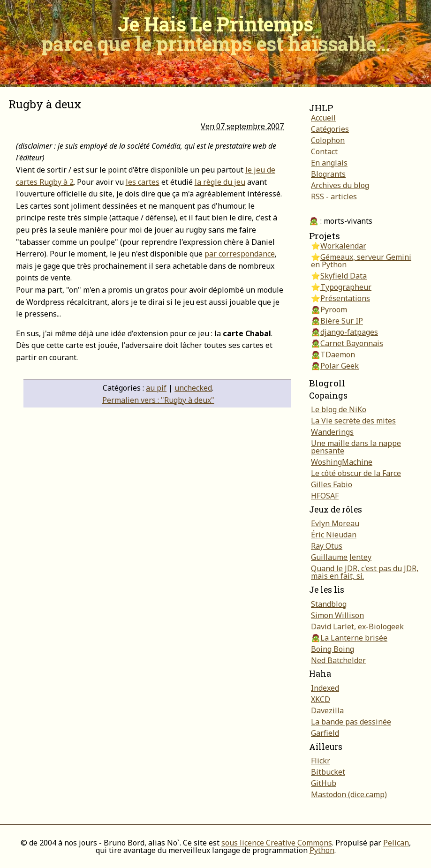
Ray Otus (327, 546)
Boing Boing (333, 649)
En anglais (329, 163)
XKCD (321, 699)
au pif (156, 388)
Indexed (325, 688)
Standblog (329, 604)
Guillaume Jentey (341, 557)
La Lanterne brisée (354, 638)
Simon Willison (337, 615)
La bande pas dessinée (351, 722)
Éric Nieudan (334, 535)
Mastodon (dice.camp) (349, 794)
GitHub (324, 783)
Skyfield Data (344, 276)
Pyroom (334, 309)
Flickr (321, 761)
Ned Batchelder (338, 660)
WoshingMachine (342, 462)
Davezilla (327, 710)
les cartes (143, 182)
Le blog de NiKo (339, 409)
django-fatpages (349, 332)
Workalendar (343, 246)
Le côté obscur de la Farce (356, 473)
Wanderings (332, 432)
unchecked (193, 388)
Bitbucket (328, 772)
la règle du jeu (220, 182)
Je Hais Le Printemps (216, 34)
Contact (324, 151)
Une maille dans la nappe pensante (356, 447)
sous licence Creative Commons (277, 843)
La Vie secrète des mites (353, 421)
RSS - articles (334, 196)
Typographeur (346, 287)
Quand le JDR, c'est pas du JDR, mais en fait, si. (365, 572)
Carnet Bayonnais (352, 343)
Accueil (323, 118)
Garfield (325, 733)
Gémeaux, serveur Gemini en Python (361, 261)
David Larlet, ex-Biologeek (357, 626)
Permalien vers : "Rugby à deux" (158, 400)
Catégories (330, 129)
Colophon (328, 140)
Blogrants (328, 174)
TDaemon (338, 355)
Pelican (396, 843)
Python (322, 850)
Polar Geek (340, 366)
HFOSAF (325, 496)
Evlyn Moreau (335, 523)
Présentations (345, 298)
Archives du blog (340, 185)
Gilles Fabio (332, 484)
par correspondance (240, 254)
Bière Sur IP (342, 321)
